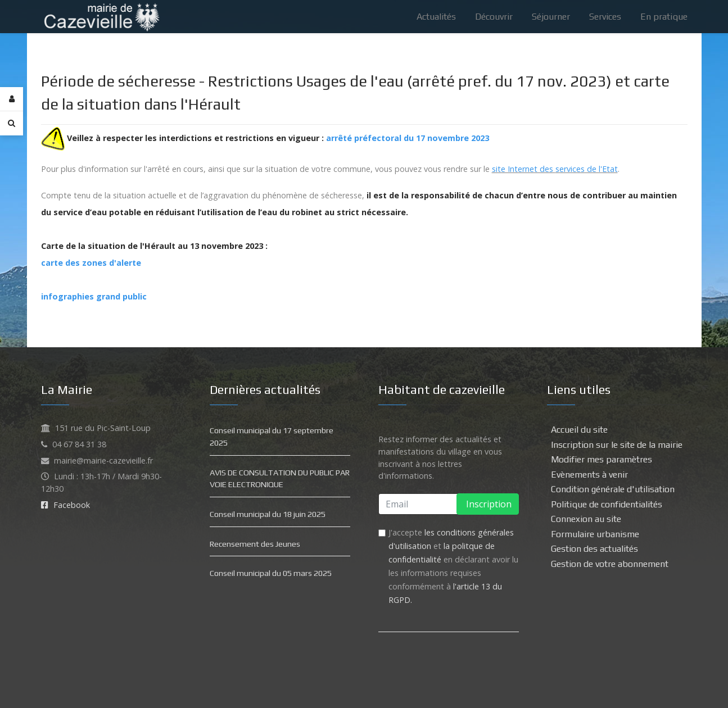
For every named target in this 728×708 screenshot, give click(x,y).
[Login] (12, 99)
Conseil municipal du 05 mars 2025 (271, 573)
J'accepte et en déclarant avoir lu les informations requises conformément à (453, 566)
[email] (449, 504)
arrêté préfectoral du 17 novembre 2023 (408, 138)
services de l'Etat (587, 169)
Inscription (488, 504)
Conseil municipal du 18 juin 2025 (268, 514)
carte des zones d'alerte (91, 263)
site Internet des (524, 169)
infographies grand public (94, 296)
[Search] (12, 123)
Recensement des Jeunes (255, 544)
